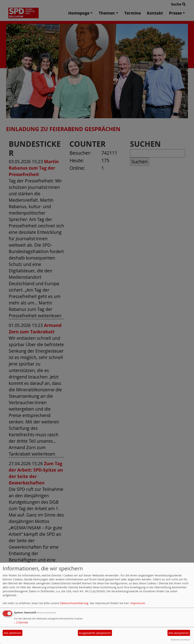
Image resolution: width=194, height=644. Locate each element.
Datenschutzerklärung (74, 603)
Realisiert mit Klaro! (180, 640)
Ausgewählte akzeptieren (95, 633)
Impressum (138, 603)
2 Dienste (21, 622)
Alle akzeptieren (179, 633)
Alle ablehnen (13, 633)
